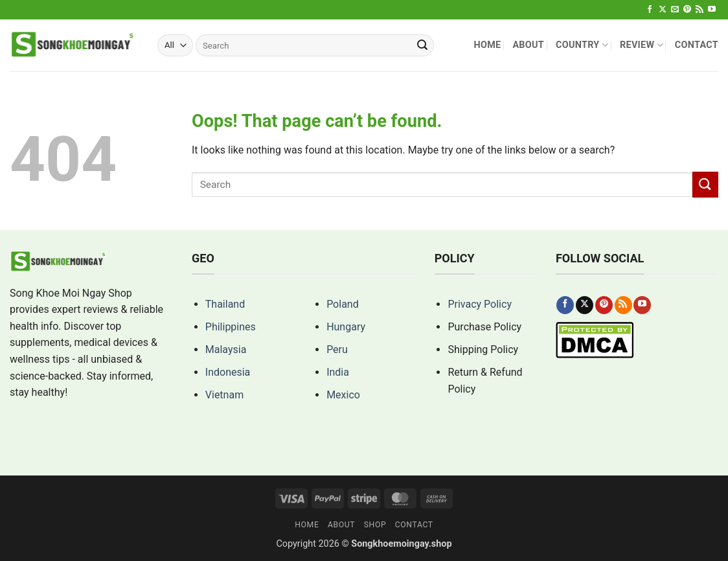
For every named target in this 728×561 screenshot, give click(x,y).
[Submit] (422, 45)
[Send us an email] (675, 10)
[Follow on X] (663, 10)
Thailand (225, 304)
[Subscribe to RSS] (700, 10)
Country (582, 45)
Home (487, 45)
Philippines (231, 327)
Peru (337, 349)
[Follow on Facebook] (650, 10)
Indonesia (228, 372)
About (528, 45)
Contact (697, 45)
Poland (343, 304)
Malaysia (226, 349)
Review (642, 45)
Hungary (346, 327)
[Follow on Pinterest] (687, 10)
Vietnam (224, 395)
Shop (375, 525)
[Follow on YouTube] (712, 10)
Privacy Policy (480, 304)
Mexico (343, 395)
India (338, 372)
